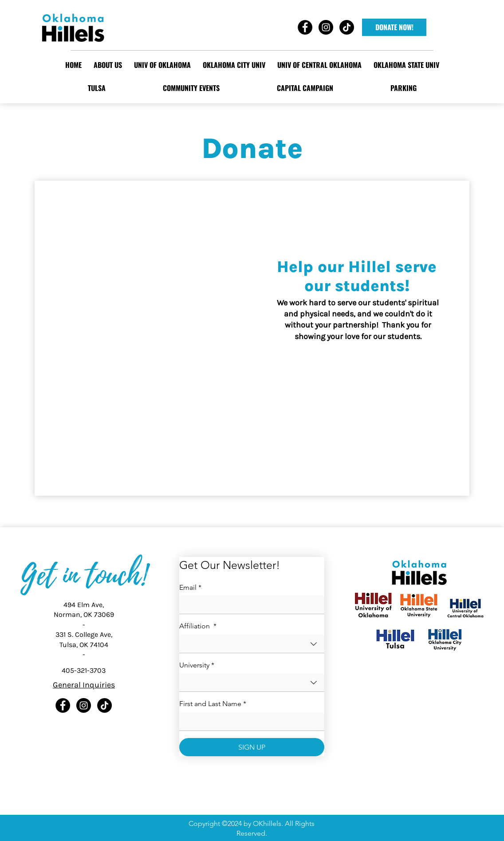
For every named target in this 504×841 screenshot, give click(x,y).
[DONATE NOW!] (394, 27)
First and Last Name (213, 704)
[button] (162, 65)
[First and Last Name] (249, 722)
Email (190, 588)
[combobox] (252, 644)
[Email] (249, 605)
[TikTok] (104, 705)
